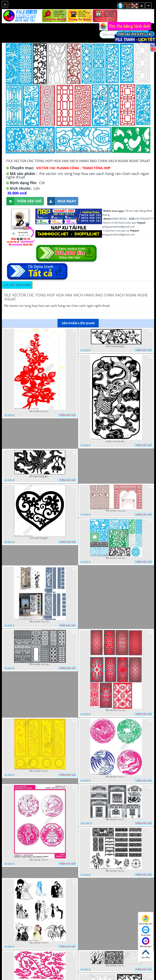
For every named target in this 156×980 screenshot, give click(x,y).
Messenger (146, 942)
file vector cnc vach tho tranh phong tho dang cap (116, 511)
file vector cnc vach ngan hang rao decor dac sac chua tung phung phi (40, 664)
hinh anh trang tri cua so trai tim (40, 538)
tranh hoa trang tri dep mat (116, 346)
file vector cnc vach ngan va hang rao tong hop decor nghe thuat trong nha (116, 558)
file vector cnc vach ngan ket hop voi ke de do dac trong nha (40, 622)
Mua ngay (62, 201)
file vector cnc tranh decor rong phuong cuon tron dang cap (40, 860)
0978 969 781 (146, 920)
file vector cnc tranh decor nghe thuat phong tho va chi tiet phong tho (116, 871)
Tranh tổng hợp (96, 168)
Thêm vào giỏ (24, 201)
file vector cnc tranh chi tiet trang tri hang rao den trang (116, 965)
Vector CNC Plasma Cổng (58, 168)
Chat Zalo (146, 931)
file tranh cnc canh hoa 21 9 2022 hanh (40, 411)
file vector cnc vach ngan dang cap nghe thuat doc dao (116, 710)
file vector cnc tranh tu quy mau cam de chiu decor (40, 771)
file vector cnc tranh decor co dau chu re (40, 943)
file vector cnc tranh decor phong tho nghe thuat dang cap (116, 819)
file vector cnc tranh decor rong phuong (116, 777)
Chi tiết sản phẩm (17, 285)
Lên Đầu (146, 954)
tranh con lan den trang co (116, 441)
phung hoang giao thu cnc (40, 476)
